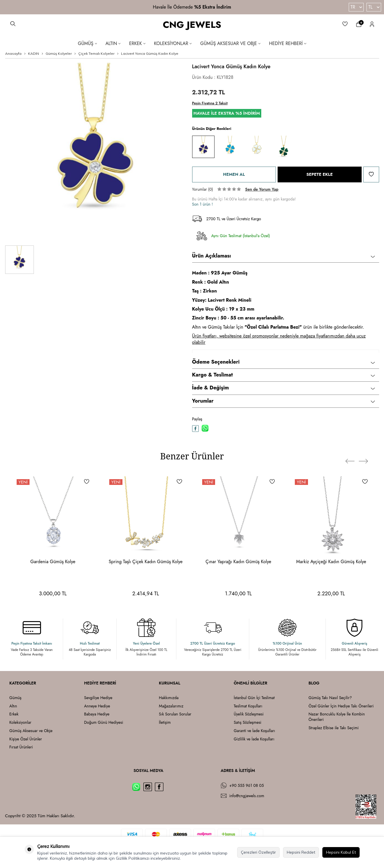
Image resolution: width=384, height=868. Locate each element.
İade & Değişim (283, 388)
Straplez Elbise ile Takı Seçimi (334, 728)
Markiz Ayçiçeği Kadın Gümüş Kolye (331, 562)
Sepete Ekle (320, 174)
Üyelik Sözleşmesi (249, 714)
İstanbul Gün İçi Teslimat (254, 698)
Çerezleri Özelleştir (258, 852)
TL (374, 7)
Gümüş (87, 43)
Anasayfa (13, 53)
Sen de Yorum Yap (262, 189)
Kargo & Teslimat (283, 375)
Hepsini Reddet (301, 852)
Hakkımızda (169, 698)
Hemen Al (234, 174)
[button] (352, 458)
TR (356, 7)
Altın (113, 43)
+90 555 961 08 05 (247, 786)
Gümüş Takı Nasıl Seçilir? (330, 698)
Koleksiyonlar (173, 43)
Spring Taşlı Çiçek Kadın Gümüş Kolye (146, 562)
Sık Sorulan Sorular (175, 714)
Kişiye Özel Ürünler (26, 739)
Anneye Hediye (97, 706)
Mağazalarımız (171, 706)
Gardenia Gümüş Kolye (53, 562)
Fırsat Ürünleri (21, 747)
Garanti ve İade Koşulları (254, 731)
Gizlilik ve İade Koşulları (254, 739)
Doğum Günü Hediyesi (104, 722)
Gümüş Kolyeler (59, 53)
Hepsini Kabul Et (341, 852)
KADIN (34, 53)
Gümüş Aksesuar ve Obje (230, 43)
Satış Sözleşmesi (247, 722)
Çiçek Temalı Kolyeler (96, 53)
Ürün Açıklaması (283, 256)
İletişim (165, 722)
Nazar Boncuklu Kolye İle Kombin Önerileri (337, 717)
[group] (94, 152)
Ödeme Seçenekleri (283, 362)
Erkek (137, 43)
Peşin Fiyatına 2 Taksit (210, 103)
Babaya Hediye (97, 714)
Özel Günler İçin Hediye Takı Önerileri (341, 706)
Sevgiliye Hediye (98, 698)
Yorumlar (283, 401)
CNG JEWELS (192, 25)
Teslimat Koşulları (248, 706)
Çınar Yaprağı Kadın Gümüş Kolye (238, 562)
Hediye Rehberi (288, 43)
